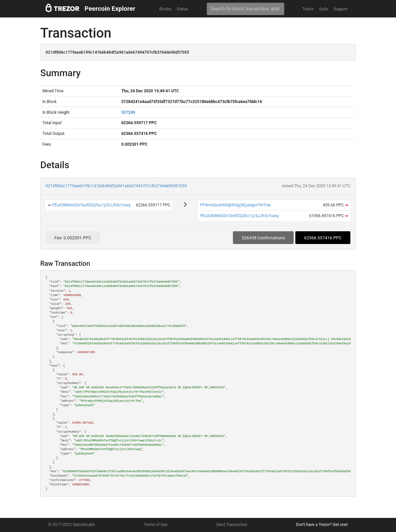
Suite (324, 9)
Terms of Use (156, 525)
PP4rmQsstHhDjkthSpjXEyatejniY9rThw (235, 205)
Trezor (308, 9)
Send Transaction (232, 525)
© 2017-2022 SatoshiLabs (72, 525)
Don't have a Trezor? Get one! (322, 525)
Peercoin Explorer (110, 9)
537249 (128, 112)
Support (341, 9)
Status (182, 9)
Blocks (165, 9)
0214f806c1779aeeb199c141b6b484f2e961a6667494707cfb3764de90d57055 (116, 186)
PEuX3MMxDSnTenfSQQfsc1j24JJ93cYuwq (91, 205)
